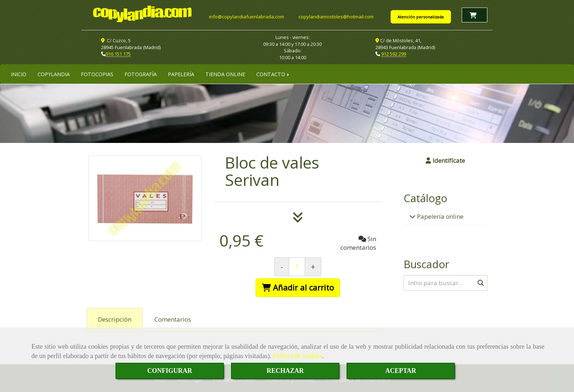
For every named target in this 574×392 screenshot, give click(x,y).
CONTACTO (273, 73)
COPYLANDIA (54, 73)
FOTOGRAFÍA (141, 73)
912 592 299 (394, 53)
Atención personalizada (421, 16)
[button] (446, 160)
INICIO (19, 73)
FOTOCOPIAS (97, 73)
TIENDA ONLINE (225, 73)
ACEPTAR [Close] (401, 371)
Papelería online (440, 216)
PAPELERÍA (181, 73)
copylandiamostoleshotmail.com (336, 16)
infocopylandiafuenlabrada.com (247, 16)
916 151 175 (118, 53)
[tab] (115, 319)
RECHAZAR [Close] (285, 371)
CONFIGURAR (170, 371)
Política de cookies (297, 356)
